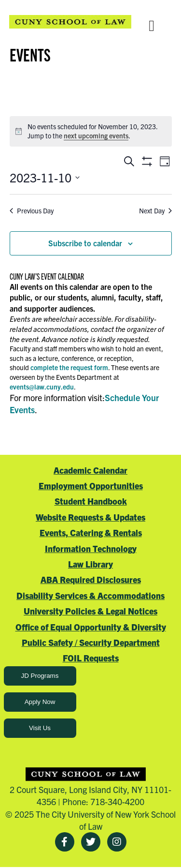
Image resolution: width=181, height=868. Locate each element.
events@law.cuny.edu (42, 387)
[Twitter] (91, 842)
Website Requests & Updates (90, 517)
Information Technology (91, 548)
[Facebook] (65, 842)
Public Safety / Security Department (91, 642)
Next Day (155, 210)
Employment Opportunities (91, 486)
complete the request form (69, 367)
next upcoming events (96, 135)
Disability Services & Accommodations (90, 595)
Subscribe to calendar (85, 243)
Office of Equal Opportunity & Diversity (91, 627)
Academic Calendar (90, 470)
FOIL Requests (91, 658)
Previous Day (32, 210)
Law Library (90, 564)
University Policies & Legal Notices (90, 611)
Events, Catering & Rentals (91, 532)
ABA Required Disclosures (91, 579)
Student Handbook (91, 501)
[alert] (91, 131)
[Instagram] (117, 842)
